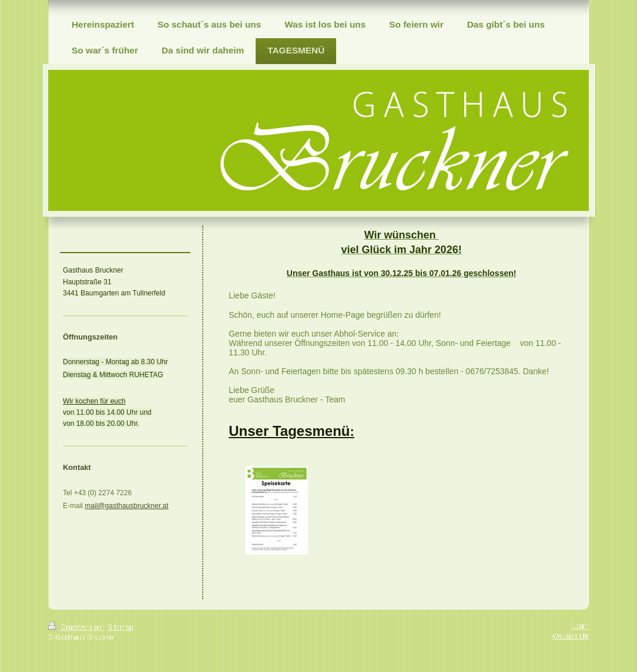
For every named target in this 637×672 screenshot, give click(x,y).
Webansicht (571, 636)
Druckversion (76, 627)
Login (580, 626)
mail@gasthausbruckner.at (126, 506)
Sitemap (120, 627)
